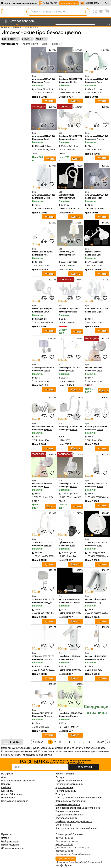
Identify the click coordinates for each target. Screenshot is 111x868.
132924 (104, 627)
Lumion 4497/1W (66, 252)
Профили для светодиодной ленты (74, 821)
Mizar (99, 198)
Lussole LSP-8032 (94, 368)
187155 (78, 570)
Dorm (99, 82)
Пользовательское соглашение (18, 781)
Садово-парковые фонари (69, 815)
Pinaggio (48, 602)
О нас (4, 777)
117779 (78, 397)
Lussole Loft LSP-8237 (96, 599)
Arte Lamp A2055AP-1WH (97, 136)
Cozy (99, 602)
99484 (52, 338)
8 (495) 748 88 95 (64, 838)
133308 (104, 107)
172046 (104, 513)
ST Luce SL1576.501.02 (43, 599)
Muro (73, 198)
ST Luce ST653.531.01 (43, 542)
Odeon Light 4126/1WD (43, 252)
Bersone (48, 545)
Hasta (100, 371)
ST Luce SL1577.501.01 (96, 483)
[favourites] (52, 68)
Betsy (73, 255)
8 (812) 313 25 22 (64, 844)
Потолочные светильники (69, 784)
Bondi (99, 545)
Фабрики (6, 787)
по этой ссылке (44, 755)
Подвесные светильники (69, 781)
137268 (51, 223)
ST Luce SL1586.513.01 (96, 542)
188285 (104, 570)
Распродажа (8, 798)
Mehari (73, 487)
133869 (51, 107)
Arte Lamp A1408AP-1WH (97, 79)
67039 (105, 50)
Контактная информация (15, 801)
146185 (78, 684)
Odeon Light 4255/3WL (43, 309)
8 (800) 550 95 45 (64, 851)
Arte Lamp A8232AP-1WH (71, 79)
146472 (51, 454)
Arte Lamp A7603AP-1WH (44, 136)
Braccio (100, 139)
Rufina (47, 371)
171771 (51, 280)
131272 (104, 338)
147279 (104, 223)
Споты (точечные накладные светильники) (79, 798)
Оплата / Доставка (11, 794)
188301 (78, 627)
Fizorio (100, 487)
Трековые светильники (68, 804)
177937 (51, 166)
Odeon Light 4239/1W (68, 483)
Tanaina (100, 659)
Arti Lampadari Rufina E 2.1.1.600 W (49, 368)
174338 (78, 513)
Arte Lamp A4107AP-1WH (71, 426)
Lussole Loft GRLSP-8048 (70, 713)
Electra (47, 82)
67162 (105, 280)
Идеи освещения (10, 845)
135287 (51, 397)
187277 (51, 627)
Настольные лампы (66, 791)
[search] (85, 12)
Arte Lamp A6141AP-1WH (71, 136)
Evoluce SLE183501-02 (43, 713)
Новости (6, 784)
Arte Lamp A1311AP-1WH (97, 195)
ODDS (47, 312)
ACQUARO (75, 602)
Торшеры (60, 794)
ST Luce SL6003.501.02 (70, 599)
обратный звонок (69, 3)
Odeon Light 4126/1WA (69, 368)
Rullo (72, 545)
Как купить (7, 791)
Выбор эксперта (10, 841)
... (84, 742)
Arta (46, 255)
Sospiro (74, 139)
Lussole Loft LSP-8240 (69, 656)
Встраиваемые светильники (71, 801)
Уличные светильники (67, 811)
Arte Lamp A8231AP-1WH (44, 79)
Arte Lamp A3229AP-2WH (97, 309)
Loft (99, 255)
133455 (78, 107)
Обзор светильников (12, 848)
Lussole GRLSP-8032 (42, 483)
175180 (104, 454)
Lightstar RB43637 (67, 542)
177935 (78, 50)
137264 (78, 338)
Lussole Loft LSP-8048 (43, 426)
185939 (51, 684)
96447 (78, 280)
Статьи (5, 838)
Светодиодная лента (67, 818)
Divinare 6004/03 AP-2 (69, 309)
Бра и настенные (64, 787)
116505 (104, 397)
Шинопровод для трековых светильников (78, 808)
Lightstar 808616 (66, 195)
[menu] (19, 21)
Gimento (48, 716)
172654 (78, 223)
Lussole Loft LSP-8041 (96, 656)
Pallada (74, 312)
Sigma (100, 312)
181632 (51, 513)
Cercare (74, 430)
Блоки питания (64, 825)
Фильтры (12, 742)
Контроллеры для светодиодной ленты (76, 828)
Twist (46, 139)
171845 (78, 454)
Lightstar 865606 (93, 252)
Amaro (100, 430)
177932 (51, 50)
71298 (78, 166)
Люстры (60, 777)
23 (89, 742)
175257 (51, 570)
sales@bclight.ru (92, 3)
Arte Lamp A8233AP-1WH (44, 195)
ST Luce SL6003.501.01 (43, 656)
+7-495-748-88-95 (51, 3)
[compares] (44, 68)
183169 (104, 166)
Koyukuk (48, 430)
